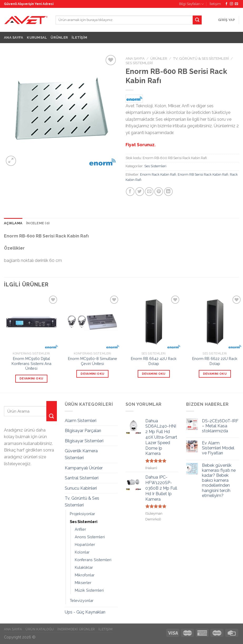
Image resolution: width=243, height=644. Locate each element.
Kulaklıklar (84, 567)
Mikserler (83, 583)
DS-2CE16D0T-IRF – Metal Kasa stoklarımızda (220, 426)
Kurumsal (37, 37)
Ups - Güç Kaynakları (85, 612)
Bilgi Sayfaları (191, 4)
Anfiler (80, 529)
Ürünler (59, 37)
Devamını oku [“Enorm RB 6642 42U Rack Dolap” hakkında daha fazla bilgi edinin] (154, 374)
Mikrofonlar (85, 575)
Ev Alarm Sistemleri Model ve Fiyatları (218, 448)
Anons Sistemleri (90, 537)
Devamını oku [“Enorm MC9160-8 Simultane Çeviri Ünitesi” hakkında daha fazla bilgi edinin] (92, 374)
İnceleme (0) (38, 223)
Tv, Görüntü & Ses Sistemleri (201, 58)
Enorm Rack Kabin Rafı (158, 174)
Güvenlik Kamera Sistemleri (81, 454)
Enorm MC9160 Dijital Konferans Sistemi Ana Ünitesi (31, 363)
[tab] (13, 223)
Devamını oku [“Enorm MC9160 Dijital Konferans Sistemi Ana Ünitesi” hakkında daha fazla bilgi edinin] (31, 378)
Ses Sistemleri (139, 63)
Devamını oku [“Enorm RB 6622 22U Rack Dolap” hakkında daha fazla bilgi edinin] (215, 374)
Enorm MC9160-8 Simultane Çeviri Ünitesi (93, 361)
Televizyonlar (82, 600)
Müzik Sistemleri (89, 590)
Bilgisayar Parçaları (83, 431)
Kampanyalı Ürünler (84, 468)
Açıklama (13, 223)
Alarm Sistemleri (81, 421)
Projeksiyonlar (82, 514)
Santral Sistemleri (82, 478)
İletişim (215, 4)
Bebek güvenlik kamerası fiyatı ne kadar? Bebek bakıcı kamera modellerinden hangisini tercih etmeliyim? (219, 480)
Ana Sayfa (14, 37)
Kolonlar (82, 552)
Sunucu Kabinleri (81, 488)
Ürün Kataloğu (40, 629)
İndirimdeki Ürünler (76, 629)
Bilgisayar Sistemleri (84, 441)
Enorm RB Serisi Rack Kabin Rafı (203, 174)
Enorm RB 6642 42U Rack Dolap (154, 361)
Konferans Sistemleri (93, 560)
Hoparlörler (85, 544)
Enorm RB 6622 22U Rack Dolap (215, 361)
